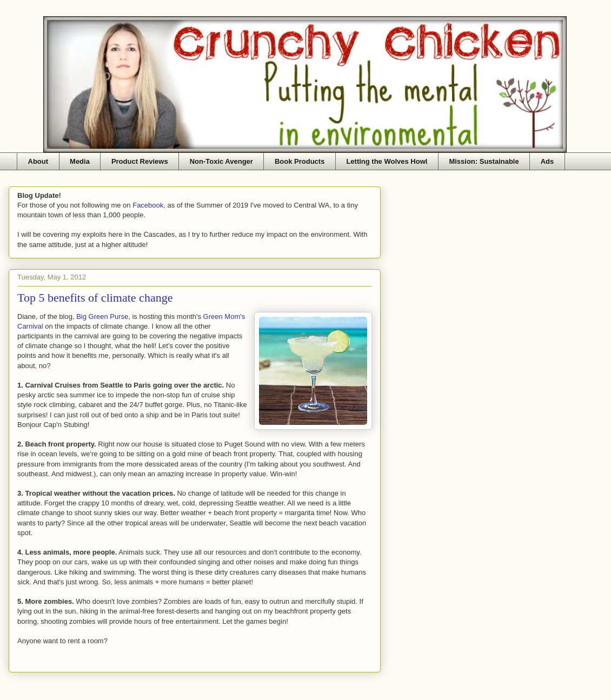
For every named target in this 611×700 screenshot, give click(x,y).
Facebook (148, 205)
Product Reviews (140, 161)
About (38, 161)
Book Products (300, 161)
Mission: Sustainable (484, 161)
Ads (547, 161)
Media (80, 161)
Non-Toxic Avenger (221, 161)
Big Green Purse (102, 316)
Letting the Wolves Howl (387, 161)
